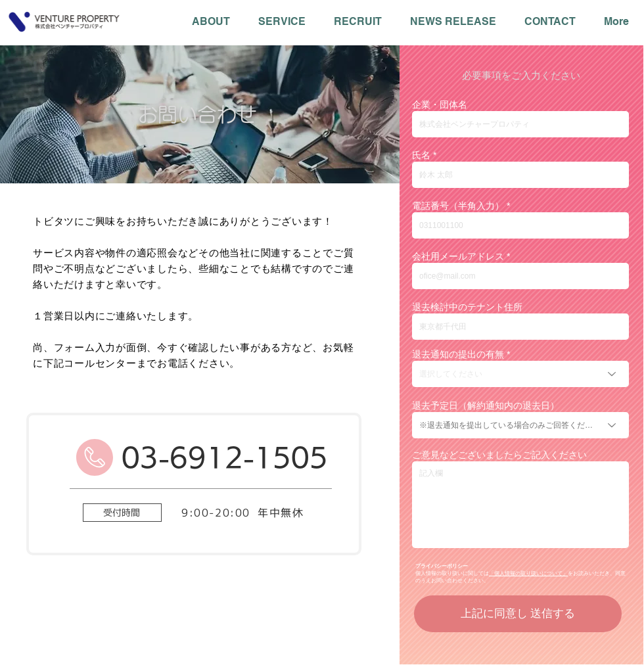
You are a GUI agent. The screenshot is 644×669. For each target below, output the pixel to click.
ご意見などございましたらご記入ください (499, 455)
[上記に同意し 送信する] (518, 614)
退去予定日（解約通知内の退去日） (486, 405)
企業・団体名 (440, 104)
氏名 (421, 155)
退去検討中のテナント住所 (467, 307)
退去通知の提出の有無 (458, 354)
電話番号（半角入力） (458, 206)
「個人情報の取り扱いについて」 (528, 573)
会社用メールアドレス (458, 256)
